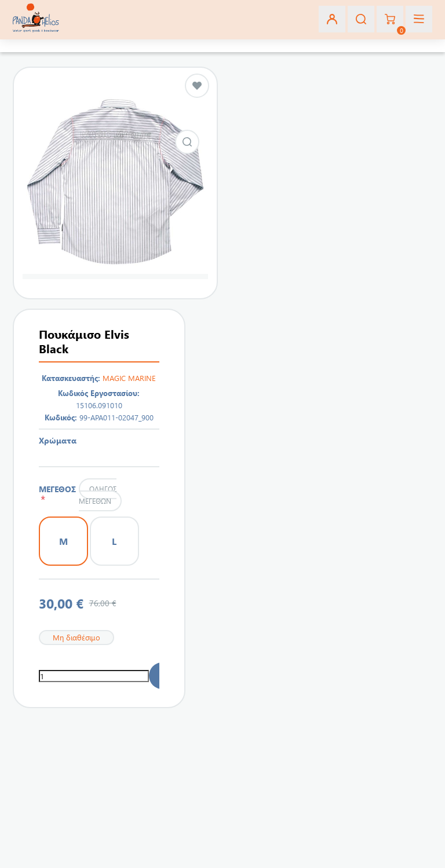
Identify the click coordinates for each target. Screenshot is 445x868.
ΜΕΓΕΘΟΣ (57, 494)
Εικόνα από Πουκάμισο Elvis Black (187, 142)
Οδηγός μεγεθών (97, 495)
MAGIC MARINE (129, 378)
